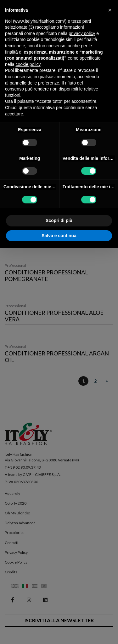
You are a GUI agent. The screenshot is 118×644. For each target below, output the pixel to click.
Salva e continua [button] (59, 236)
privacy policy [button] (82, 33)
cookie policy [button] (28, 64)
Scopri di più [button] (59, 220)
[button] (110, 10)
